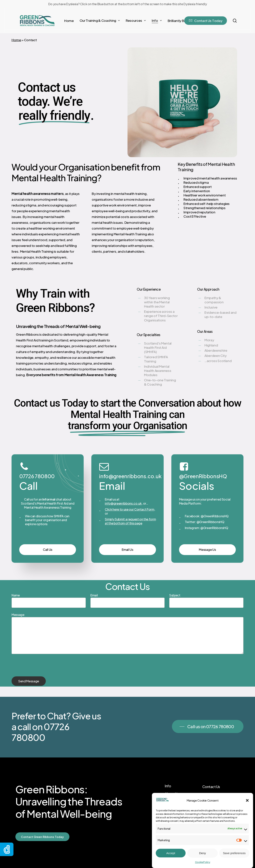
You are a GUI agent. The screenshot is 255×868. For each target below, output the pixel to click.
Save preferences (234, 853)
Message (18, 615)
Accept (171, 853)
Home (16, 40)
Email (94, 595)
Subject (175, 595)
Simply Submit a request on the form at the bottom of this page (130, 521)
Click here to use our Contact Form (129, 509)
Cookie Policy (203, 862)
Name (16, 595)
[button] (247, 800)
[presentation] (41, 669)
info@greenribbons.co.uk (123, 503)
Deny (202, 853)
